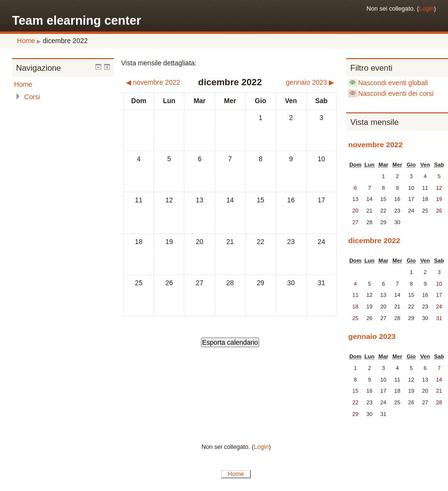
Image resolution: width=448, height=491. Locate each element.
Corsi (32, 97)
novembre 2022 (375, 145)
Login (426, 9)
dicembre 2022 (65, 41)
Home (26, 41)
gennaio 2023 (372, 336)
